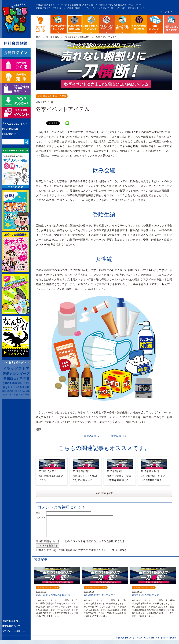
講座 (5, 391)
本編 (14, 383)
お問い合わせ (9, 134)
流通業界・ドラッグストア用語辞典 (139, 24)
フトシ (11, 394)
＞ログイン (166, 12)
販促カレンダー (14, 374)
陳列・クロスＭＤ (82, 18)
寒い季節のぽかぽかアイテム (51, 478)
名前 (41, 513)
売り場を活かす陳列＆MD (77, 37)
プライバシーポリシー (13, 631)
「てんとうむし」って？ (15, 124)
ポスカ (10, 391)
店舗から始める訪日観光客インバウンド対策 (91, 24)
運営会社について (11, 626)
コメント (41, 518)
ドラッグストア (16, 369)
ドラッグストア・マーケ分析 (107, 24)
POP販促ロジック (59, 24)
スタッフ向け (17, 387)
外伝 (20, 383)
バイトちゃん (19, 391)
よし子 (18, 379)
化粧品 (22, 394)
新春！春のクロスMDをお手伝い (54, 595)
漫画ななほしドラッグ (171, 24)
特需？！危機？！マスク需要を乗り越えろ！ (119, 478)
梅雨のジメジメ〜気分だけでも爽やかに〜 (85, 478)
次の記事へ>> (118, 436)
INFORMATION (10, 129)
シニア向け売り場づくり (123, 24)
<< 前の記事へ (92, 436)
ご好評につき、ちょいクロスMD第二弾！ (153, 478)
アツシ (27, 383)
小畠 (16, 394)
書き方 (6, 387)
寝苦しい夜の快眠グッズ (145, 595)
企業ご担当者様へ (11, 621)
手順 (27, 387)
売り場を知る (53, 37)
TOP (38, 37)
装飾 (27, 394)
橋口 (10, 379)
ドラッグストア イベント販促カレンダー (155, 24)
